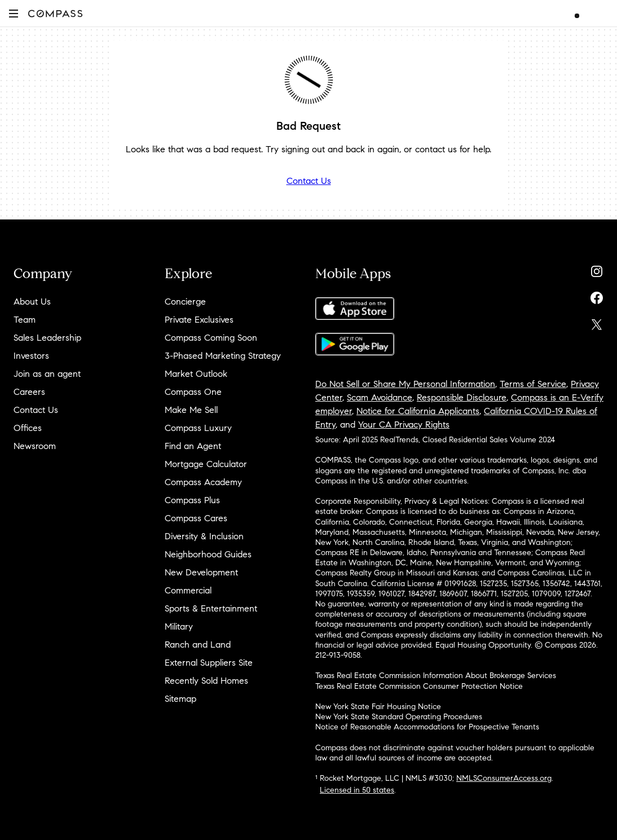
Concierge (185, 302)
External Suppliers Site (209, 663)
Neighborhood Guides (208, 554)
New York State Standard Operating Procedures (399, 717)
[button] (14, 13)
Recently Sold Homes (206, 681)
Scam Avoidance (380, 397)
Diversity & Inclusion (204, 536)
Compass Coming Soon (211, 338)
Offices (28, 428)
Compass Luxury (198, 428)
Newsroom (35, 446)
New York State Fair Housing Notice (378, 707)
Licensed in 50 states (357, 790)
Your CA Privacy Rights (404, 425)
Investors (31, 356)
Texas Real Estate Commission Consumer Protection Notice (419, 686)
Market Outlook (196, 374)
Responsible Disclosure (462, 397)
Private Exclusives (199, 320)
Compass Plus (192, 500)
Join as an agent (47, 374)
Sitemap (180, 699)
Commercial (188, 590)
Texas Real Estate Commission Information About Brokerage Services (436, 676)
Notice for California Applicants (418, 411)
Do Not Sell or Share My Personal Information (405, 384)
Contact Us (309, 181)
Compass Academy (203, 482)
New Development (201, 572)
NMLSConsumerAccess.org (504, 778)
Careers (29, 392)
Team (25, 320)
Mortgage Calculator (206, 464)
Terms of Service (533, 384)
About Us (32, 302)
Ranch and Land (198, 645)
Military (179, 626)
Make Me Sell (191, 410)
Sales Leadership (47, 338)
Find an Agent (193, 446)
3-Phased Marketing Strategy (223, 356)
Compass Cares (196, 518)
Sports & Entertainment (211, 608)
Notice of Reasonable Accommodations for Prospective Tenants (427, 727)
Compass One (193, 392)
